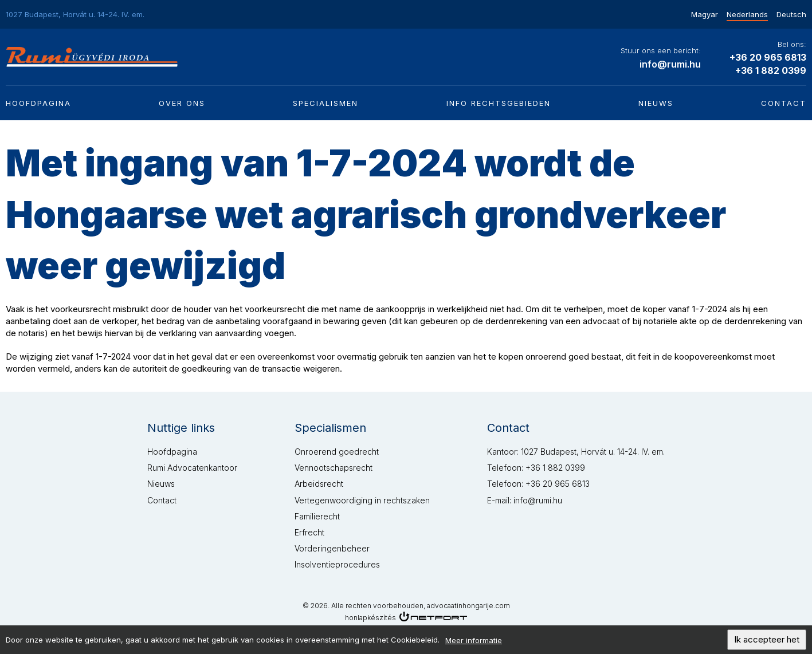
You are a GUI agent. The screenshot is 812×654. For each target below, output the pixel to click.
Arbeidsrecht (319, 484)
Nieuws (656, 103)
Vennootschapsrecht (334, 468)
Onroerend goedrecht (337, 452)
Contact (784, 103)
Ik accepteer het (767, 642)
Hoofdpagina (38, 103)
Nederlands (747, 14)
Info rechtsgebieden (499, 103)
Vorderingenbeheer (332, 548)
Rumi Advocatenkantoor (192, 468)
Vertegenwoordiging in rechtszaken (362, 500)
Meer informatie (474, 643)
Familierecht (317, 516)
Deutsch (791, 14)
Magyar (705, 14)
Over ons (182, 103)
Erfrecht (309, 532)
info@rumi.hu (670, 64)
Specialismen (325, 103)
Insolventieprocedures (337, 564)
